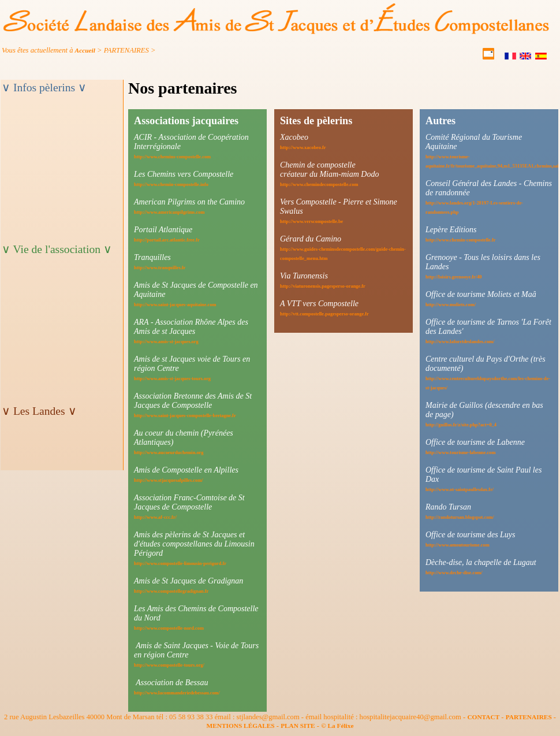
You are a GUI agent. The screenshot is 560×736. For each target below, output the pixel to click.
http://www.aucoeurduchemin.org (169, 453)
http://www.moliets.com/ (451, 305)
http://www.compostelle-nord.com (169, 628)
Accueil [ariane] (85, 50)
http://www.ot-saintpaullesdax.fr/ (460, 490)
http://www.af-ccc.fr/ (155, 517)
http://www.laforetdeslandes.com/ (460, 342)
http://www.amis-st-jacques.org (166, 342)
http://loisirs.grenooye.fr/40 (454, 277)
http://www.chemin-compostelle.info (171, 185)
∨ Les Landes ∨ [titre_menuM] (39, 411)
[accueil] (277, 32)
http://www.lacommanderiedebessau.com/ (177, 693)
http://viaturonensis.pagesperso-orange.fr (323, 286)
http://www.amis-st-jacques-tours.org (172, 379)
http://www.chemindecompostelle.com (319, 185)
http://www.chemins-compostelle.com (172, 157)
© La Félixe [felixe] (337, 726)
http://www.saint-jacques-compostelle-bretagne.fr (185, 416)
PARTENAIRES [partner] (529, 717)
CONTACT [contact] (483, 717)
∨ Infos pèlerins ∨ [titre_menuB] (44, 88)
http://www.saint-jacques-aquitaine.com (175, 305)
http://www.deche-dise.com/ (454, 573)
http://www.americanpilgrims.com (169, 212)
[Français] (511, 57)
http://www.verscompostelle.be (311, 222)
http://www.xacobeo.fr (303, 148)
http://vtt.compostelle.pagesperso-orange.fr (324, 314)
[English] (526, 57)
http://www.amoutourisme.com (458, 545)
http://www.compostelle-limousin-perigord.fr (180, 564)
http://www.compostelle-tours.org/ (169, 665)
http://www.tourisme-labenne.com (460, 453)
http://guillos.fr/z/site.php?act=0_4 (461, 425)
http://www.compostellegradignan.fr (171, 591)
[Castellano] (542, 57)
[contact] (489, 57)
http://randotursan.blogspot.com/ (460, 517)
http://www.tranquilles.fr (160, 268)
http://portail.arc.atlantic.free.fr (167, 240)
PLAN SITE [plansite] (298, 726)
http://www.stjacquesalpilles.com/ (169, 480)
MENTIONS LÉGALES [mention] (241, 726)
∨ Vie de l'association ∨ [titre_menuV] (57, 249)
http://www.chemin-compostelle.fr (460, 240)
